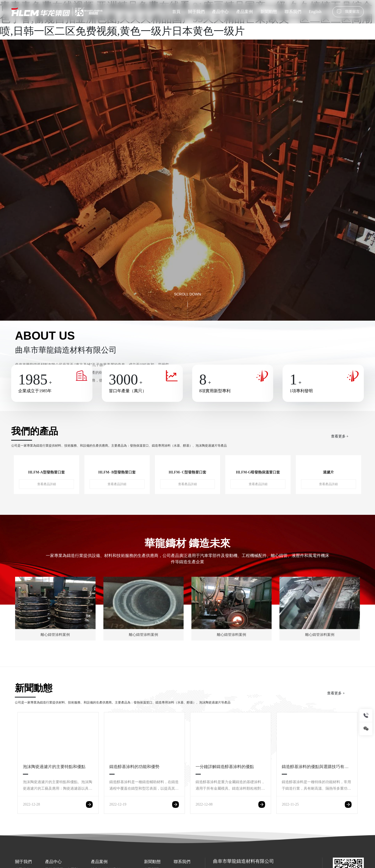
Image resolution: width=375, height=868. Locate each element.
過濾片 (328, 472)
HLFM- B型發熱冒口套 (117, 472)
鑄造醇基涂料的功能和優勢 (139, 767)
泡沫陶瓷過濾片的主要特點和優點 (54, 767)
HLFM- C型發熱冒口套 (187, 472)
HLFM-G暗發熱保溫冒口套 (258, 472)
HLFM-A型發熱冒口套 (46, 472)
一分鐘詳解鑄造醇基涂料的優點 (225, 767)
